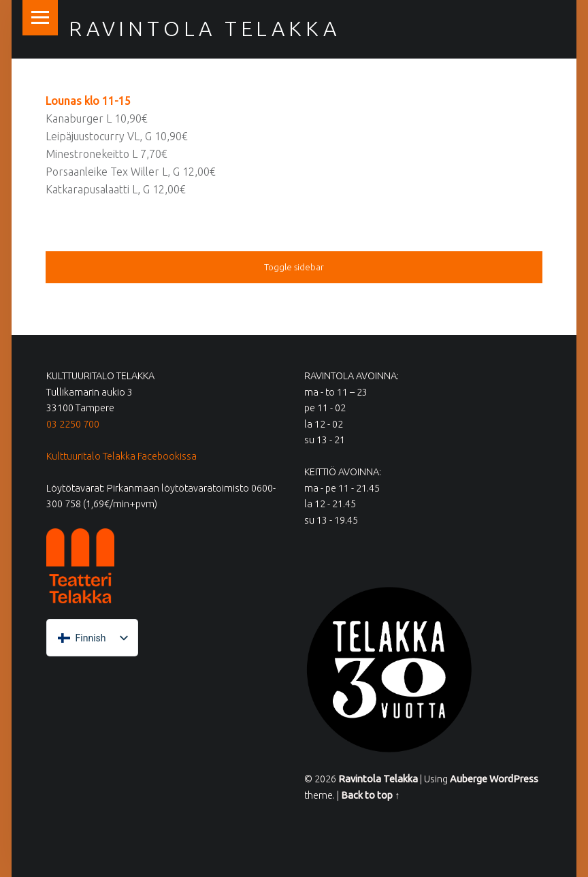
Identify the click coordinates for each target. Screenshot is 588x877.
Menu (40, 18)
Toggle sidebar (294, 267)
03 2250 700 (73, 424)
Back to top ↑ (370, 795)
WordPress (514, 779)
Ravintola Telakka (204, 29)
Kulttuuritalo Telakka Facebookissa (121, 456)
